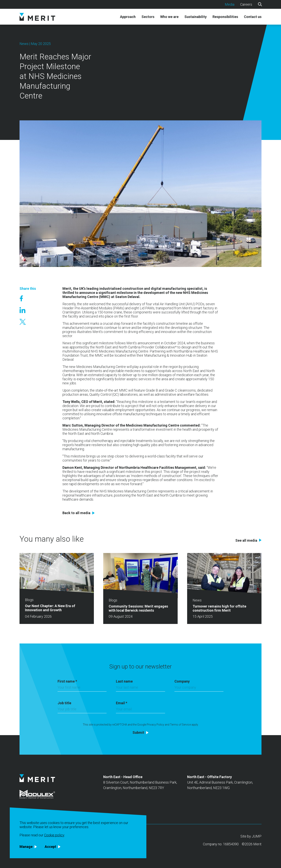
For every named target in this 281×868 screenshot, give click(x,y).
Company (182, 681)
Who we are (169, 17)
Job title (64, 703)
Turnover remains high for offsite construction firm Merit (219, 608)
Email (122, 703)
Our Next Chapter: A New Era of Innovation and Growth (50, 608)
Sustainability (196, 17)
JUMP (257, 836)
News (24, 44)
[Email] (140, 710)
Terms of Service (180, 725)
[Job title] (82, 710)
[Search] (260, 4)
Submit (138, 733)
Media (230, 4)
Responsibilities (225, 17)
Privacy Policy (155, 725)
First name (67, 681)
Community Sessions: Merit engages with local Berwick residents (138, 608)
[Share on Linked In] (28, 310)
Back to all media (76, 513)
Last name (124, 681)
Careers (246, 4)
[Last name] (140, 688)
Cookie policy (54, 835)
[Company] (199, 688)
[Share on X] (28, 322)
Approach (128, 17)
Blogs (29, 600)
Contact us (253, 17)
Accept (50, 847)
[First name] (82, 688)
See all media (246, 540)
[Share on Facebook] (28, 298)
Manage (26, 847)
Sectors (148, 17)
